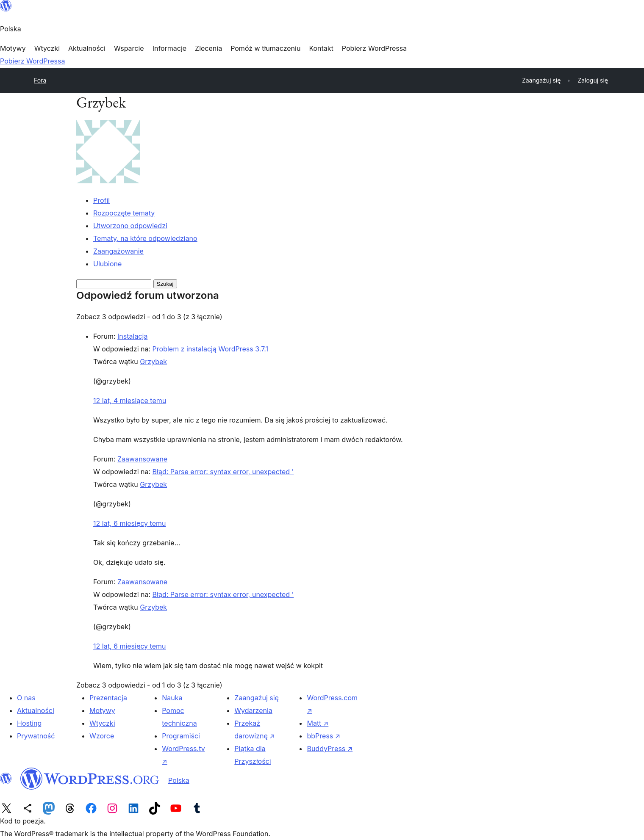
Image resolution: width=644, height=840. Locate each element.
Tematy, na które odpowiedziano (145, 238)
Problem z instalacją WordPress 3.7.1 (210, 349)
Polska (179, 780)
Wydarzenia (253, 710)
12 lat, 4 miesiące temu (130, 401)
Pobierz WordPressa (32, 61)
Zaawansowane (142, 459)
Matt (318, 723)
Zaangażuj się (257, 698)
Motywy (102, 710)
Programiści (181, 736)
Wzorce (102, 736)
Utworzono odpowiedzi (130, 226)
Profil (101, 200)
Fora (40, 80)
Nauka (172, 698)
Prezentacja (108, 698)
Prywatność (36, 736)
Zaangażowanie (118, 251)
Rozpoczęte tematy (124, 213)
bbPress (323, 736)
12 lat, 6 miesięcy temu (129, 523)
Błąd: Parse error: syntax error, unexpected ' (223, 472)
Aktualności (36, 710)
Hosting (29, 723)
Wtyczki (102, 723)
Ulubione (107, 264)
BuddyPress (330, 749)
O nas (26, 698)
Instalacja (132, 336)
